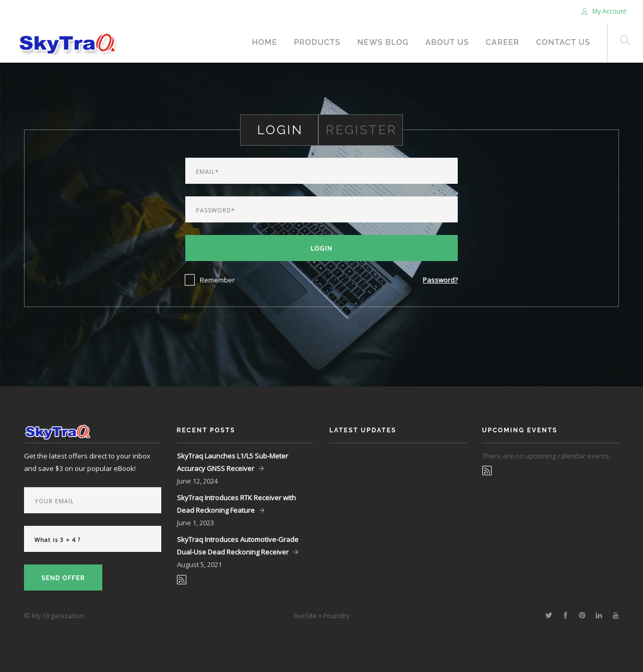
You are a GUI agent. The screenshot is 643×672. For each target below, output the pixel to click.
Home (265, 42)
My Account (604, 11)
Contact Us (563, 42)
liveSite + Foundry (322, 616)
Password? (440, 280)
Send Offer (63, 578)
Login (321, 249)
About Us (447, 42)
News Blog (383, 42)
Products (317, 42)
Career (503, 42)
